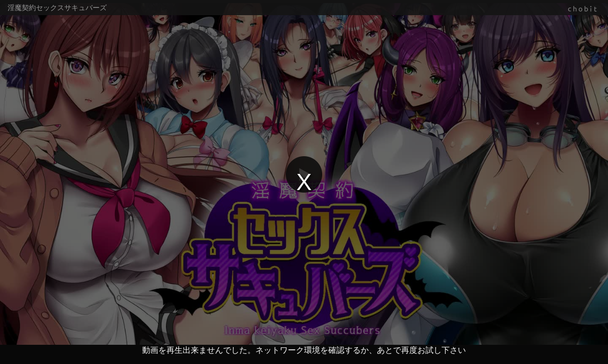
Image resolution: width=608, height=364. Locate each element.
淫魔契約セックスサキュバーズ (57, 8)
